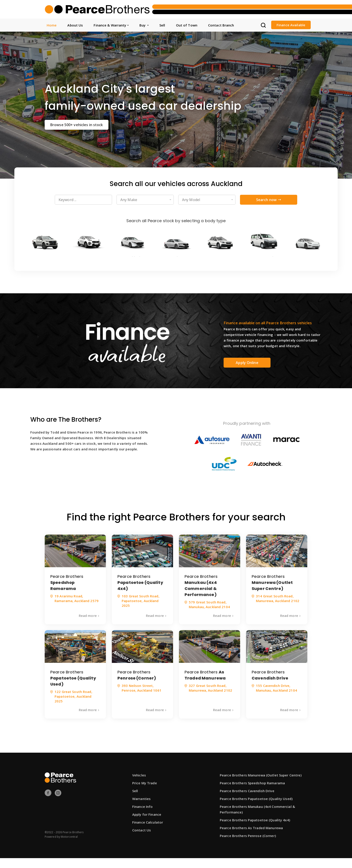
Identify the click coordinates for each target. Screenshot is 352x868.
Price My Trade (145, 793)
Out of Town (187, 25)
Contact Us (142, 840)
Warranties (141, 809)
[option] (176, 105)
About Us (75, 25)
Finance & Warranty (111, 25)
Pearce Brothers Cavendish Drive (247, 801)
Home (52, 25)
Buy (144, 25)
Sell (162, 25)
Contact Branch (221, 25)
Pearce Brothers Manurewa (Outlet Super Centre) (261, 785)
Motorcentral (69, 847)
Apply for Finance (147, 824)
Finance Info (142, 816)
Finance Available (291, 25)
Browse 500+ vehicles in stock (77, 125)
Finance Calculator (148, 832)
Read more (90, 625)
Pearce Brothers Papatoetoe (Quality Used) (256, 809)
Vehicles (139, 785)
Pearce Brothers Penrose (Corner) (248, 846)
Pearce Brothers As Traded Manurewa (251, 838)
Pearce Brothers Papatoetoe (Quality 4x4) (255, 830)
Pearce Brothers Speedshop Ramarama (252, 793)
